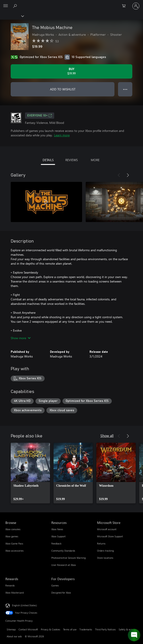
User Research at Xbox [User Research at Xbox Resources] (64, 565)
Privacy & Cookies (51, 629)
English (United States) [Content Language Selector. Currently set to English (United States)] (24, 605)
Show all (107, 435)
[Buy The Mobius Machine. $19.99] (71, 71)
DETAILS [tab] (48, 160)
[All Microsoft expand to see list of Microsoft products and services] (6, 6)
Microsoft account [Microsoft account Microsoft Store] (107, 529)
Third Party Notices (105, 629)
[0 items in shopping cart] (125, 6)
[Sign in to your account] (136, 6)
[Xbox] (12, 16)
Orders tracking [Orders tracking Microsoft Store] (105, 551)
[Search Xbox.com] (16, 6)
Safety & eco (126, 629)
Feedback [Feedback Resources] (56, 543)
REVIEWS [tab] (71, 160)
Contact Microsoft (28, 629)
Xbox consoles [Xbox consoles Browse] (13, 529)
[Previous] (119, 175)
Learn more (62, 135)
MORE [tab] (95, 160)
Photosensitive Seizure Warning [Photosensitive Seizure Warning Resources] (68, 558)
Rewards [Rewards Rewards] (10, 585)
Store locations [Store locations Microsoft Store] (105, 558)
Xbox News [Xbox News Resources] (57, 529)
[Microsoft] (71, 3)
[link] (30, 473)
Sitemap (11, 629)
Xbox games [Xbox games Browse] (12, 536)
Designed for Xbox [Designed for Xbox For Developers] (61, 593)
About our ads (14, 636)
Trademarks (86, 629)
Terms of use (70, 629)
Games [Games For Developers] (55, 585)
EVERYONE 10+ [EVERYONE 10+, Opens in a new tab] (40, 116)
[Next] (128, 175)
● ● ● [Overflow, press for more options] (125, 89)
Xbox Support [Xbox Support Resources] (58, 536)
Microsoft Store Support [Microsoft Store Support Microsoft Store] (110, 536)
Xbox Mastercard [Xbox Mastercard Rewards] (15, 593)
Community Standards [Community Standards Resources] (63, 551)
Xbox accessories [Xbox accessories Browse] (15, 551)
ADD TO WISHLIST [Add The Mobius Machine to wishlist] (63, 89)
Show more (21, 338)
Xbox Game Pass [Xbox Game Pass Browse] (14, 543)
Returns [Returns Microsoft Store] (101, 543)
